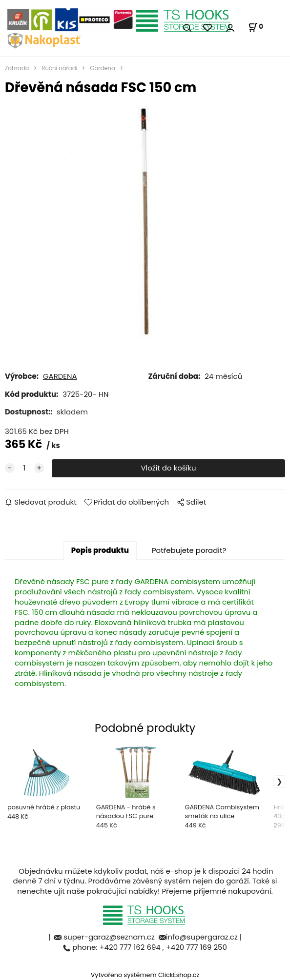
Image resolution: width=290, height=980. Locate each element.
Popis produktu (100, 550)
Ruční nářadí (59, 68)
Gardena (102, 68)
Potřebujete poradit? (189, 550)
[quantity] (24, 468)
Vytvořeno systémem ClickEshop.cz (145, 975)
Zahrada (17, 68)
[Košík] (256, 27)
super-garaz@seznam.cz (110, 937)
